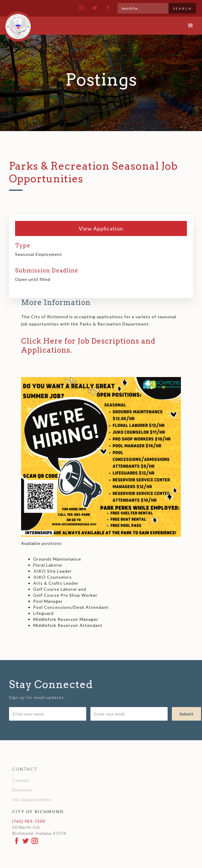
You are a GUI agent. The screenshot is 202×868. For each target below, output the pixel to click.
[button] (191, 26)
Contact (21, 780)
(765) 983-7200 (29, 821)
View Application (101, 228)
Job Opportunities (32, 799)
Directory (22, 790)
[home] (17, 24)
